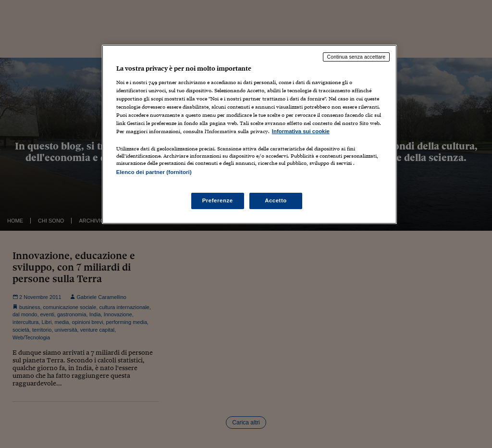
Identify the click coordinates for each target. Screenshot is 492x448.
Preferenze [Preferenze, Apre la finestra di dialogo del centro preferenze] (218, 200)
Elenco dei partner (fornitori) (154, 172)
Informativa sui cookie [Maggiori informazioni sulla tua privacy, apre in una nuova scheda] (301, 131)
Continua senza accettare (357, 57)
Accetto (276, 200)
